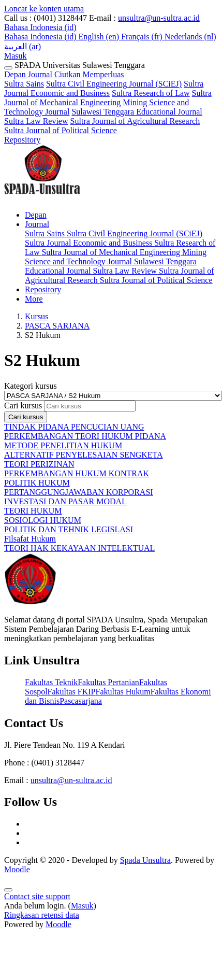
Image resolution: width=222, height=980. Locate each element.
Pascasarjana (81, 701)
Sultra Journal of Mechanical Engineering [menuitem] (112, 252)
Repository (22, 140)
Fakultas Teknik (51, 682)
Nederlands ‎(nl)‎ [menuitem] (190, 37)
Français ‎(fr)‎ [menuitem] (143, 37)
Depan (16, 74)
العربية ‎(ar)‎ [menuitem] (23, 46)
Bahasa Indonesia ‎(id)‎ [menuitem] (41, 37)
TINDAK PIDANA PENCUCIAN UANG (74, 427)
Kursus (36, 316)
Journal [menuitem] (37, 224)
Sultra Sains (24, 84)
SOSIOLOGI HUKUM (43, 520)
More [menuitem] (34, 299)
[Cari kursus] (90, 406)
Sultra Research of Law (151, 93)
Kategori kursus (31, 386)
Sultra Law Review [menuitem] (126, 271)
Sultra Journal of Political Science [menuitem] (156, 280)
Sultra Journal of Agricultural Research (135, 121)
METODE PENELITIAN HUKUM (63, 445)
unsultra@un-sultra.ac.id (159, 18)
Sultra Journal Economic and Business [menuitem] (90, 243)
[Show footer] (8, 890)
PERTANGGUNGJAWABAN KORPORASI (79, 492)
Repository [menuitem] (43, 289)
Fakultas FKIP (72, 692)
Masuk (16, 56)
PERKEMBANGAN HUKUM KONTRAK (77, 473)
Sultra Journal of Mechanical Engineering (108, 98)
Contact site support (37, 896)
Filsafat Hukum (30, 539)
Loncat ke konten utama (44, 9)
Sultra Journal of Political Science (61, 130)
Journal (76, 74)
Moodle (17, 869)
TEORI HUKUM (33, 511)
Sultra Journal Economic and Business (104, 88)
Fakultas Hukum (123, 692)
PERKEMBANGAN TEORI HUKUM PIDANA (85, 436)
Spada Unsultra (145, 860)
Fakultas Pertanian (108, 682)
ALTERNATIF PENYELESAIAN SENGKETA (84, 455)
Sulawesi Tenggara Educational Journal (137, 112)
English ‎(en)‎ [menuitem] (100, 37)
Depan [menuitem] (36, 215)
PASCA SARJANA (57, 326)
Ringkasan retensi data (42, 915)
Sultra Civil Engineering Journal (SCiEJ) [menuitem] (135, 233)
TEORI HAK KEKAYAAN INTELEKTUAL (79, 548)
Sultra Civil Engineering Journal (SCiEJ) (114, 84)
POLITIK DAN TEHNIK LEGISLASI (69, 529)
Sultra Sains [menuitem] (46, 233)
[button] (40, 27)
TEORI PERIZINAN (39, 464)
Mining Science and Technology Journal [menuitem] (116, 257)
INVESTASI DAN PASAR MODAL (65, 501)
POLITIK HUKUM (37, 483)
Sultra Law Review (36, 121)
